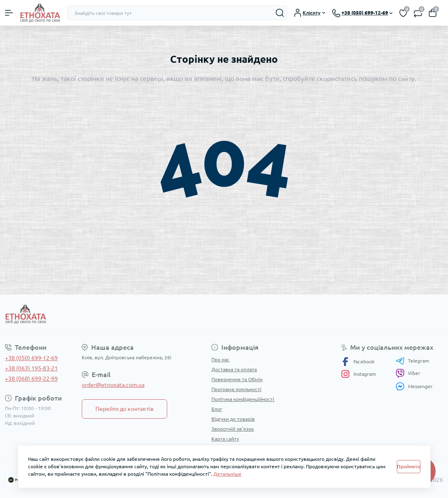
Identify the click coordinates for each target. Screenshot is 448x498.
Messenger (414, 386)
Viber (408, 373)
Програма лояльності (236, 389)
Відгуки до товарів (233, 419)
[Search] (280, 13)
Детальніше (228, 474)
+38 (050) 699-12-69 (31, 358)
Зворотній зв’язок (233, 429)
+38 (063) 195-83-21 (31, 368)
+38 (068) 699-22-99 (31, 379)
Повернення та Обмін (237, 379)
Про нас (220, 359)
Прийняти (408, 466)
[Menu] (9, 13)
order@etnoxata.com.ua (113, 385)
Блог (217, 409)
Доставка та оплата (234, 369)
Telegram (412, 361)
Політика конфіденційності (243, 399)
